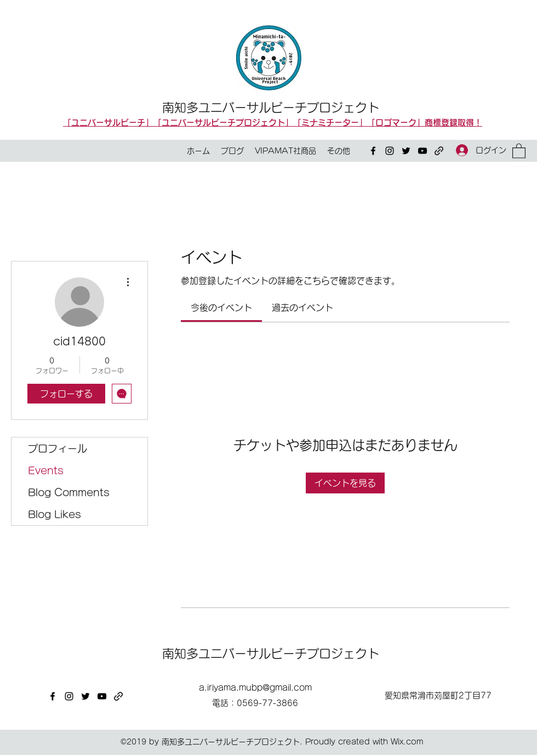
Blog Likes (55, 514)
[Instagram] (390, 151)
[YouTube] (422, 151)
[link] (221, 308)
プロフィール (58, 448)
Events (46, 470)
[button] (519, 150)
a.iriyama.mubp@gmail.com (255, 688)
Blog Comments (69, 492)
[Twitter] (406, 151)
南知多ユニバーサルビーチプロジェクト (271, 107)
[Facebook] (373, 151)
